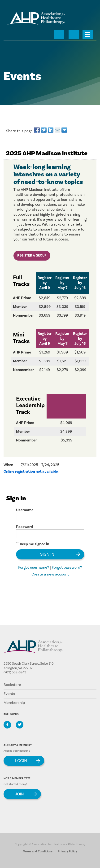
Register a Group (32, 256)
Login (21, 761)
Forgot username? (34, 567)
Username (25, 510)
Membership (14, 703)
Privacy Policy (67, 851)
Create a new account (50, 574)
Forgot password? (67, 567)
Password (24, 527)
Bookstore (12, 685)
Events (9, 694)
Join (19, 794)
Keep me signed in (35, 544)
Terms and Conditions (38, 851)
